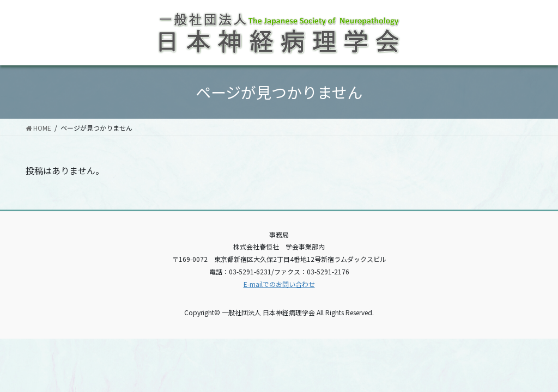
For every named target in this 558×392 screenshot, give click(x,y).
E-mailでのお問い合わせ (279, 284)
